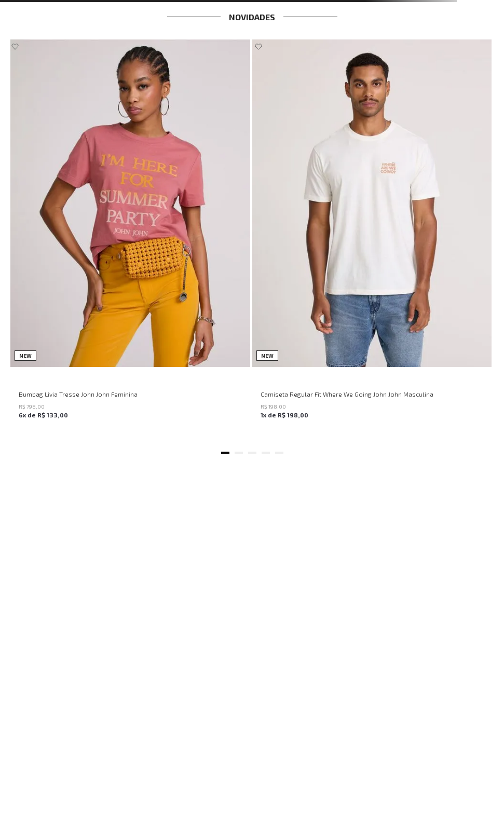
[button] (225, 453)
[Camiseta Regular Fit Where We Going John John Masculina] (372, 240)
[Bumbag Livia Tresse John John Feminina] (130, 240)
